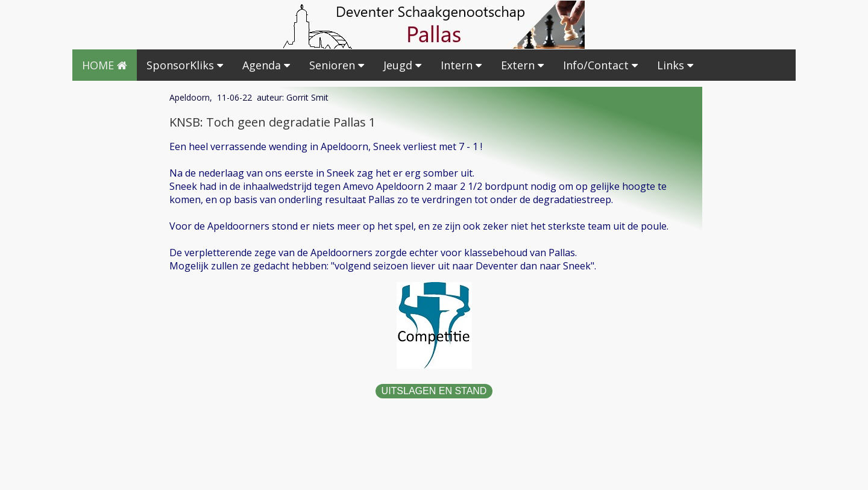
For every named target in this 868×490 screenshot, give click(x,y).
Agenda (266, 65)
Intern (461, 65)
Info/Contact (600, 65)
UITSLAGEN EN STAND (434, 391)
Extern (522, 65)
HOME (105, 65)
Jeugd (402, 65)
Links (675, 65)
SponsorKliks (185, 65)
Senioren (337, 65)
